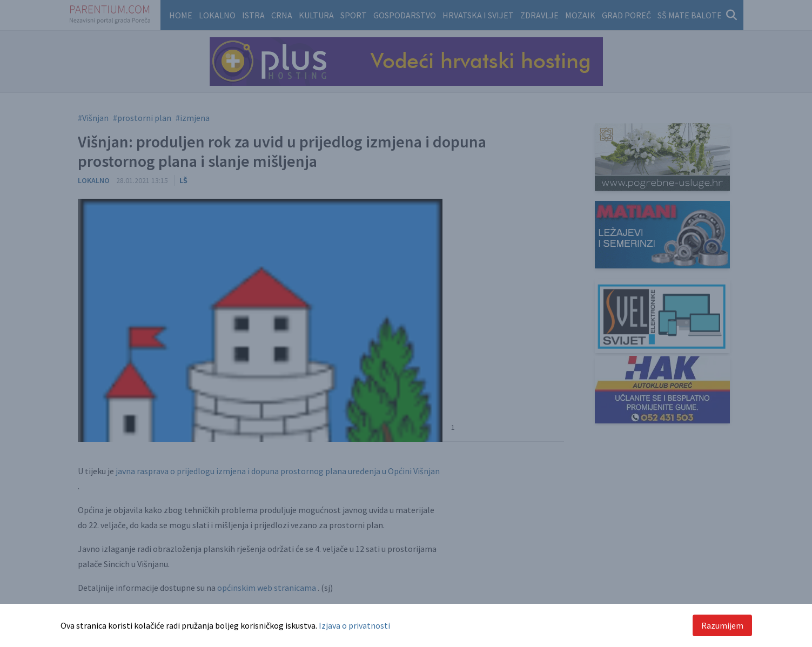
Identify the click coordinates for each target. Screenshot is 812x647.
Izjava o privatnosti (354, 625)
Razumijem (722, 625)
